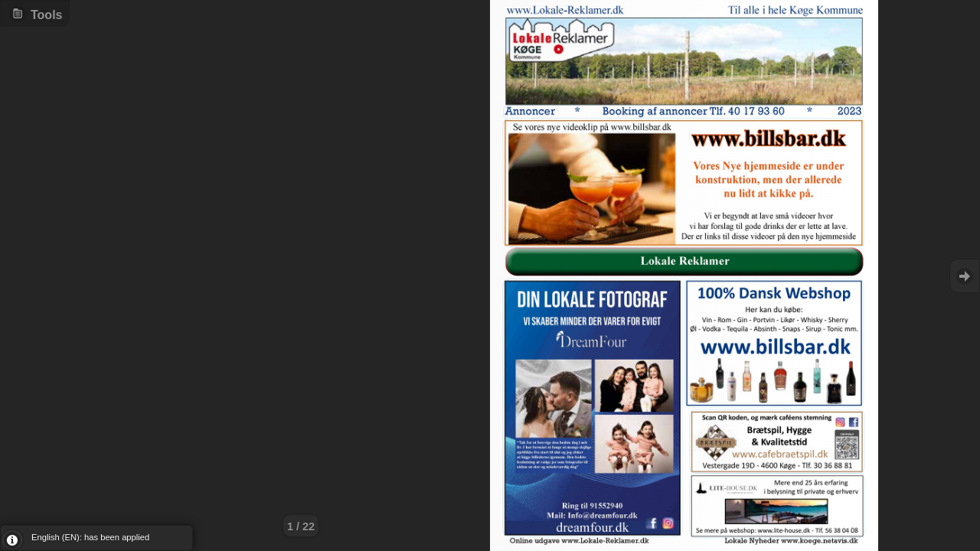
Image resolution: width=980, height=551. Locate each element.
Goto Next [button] (965, 276)
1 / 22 (301, 527)
